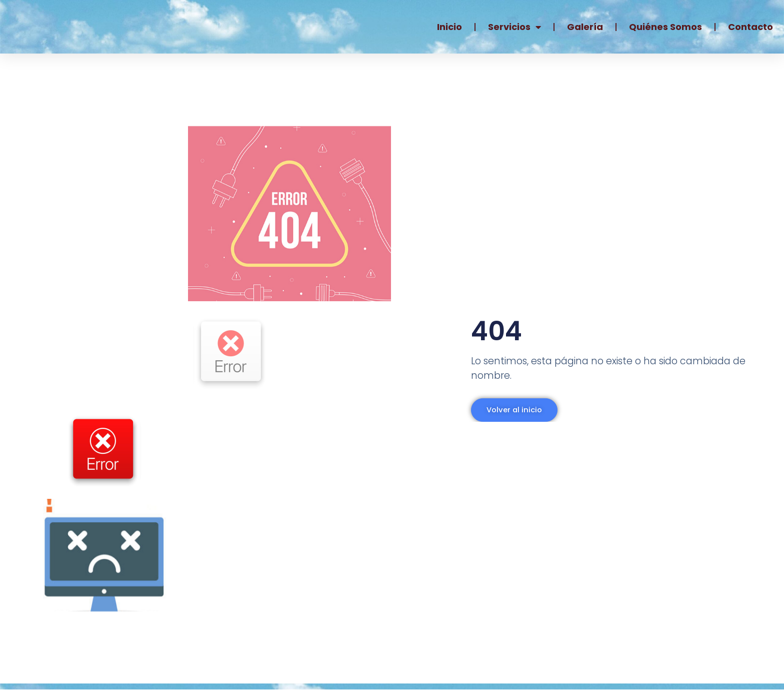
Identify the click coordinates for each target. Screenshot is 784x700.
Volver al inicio (509, 416)
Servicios (514, 27)
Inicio (449, 27)
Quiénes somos (665, 27)
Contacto (750, 27)
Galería (585, 27)
